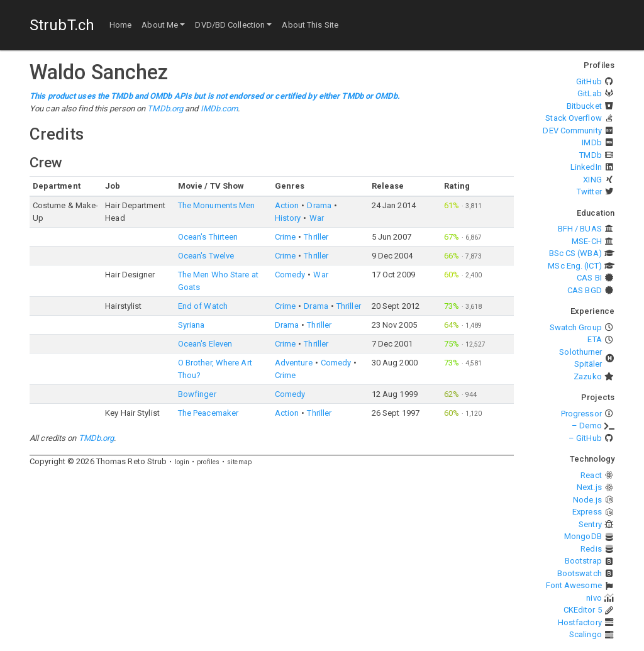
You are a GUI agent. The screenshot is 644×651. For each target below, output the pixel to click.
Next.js (589, 487)
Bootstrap (583, 561)
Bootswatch (580, 573)
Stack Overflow (573, 118)
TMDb (590, 155)
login (182, 462)
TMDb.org (165, 108)
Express (587, 512)
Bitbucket (584, 106)
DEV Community (572, 131)
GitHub (589, 81)
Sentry (590, 524)
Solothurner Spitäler (580, 358)
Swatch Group (576, 327)
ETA (594, 339)
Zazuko (588, 376)
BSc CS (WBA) (575, 253)
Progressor (581, 414)
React (591, 475)
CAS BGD (585, 290)
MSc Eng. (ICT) (575, 266)
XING (592, 180)
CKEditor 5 (583, 610)
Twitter (589, 192)
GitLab (590, 93)
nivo (594, 598)
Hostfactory (580, 622)
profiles (208, 462)
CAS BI (589, 278)
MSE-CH (587, 241)
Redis (591, 549)
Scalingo (586, 634)
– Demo (587, 426)
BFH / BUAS (580, 229)
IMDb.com (219, 108)
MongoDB (583, 536)
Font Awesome (574, 585)
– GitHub (585, 438)
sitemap (239, 462)
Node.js (587, 500)
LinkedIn (586, 167)
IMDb (591, 142)
